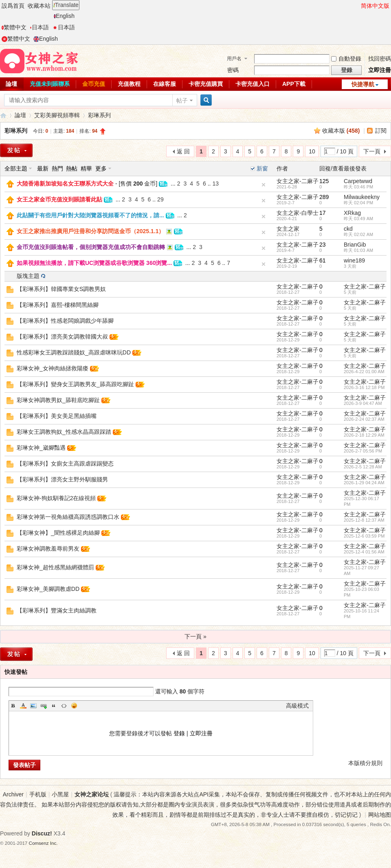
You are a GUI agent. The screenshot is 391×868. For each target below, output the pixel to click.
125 (324, 181)
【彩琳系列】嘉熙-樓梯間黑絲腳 (58, 305)
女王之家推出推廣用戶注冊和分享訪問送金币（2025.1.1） (91, 231)
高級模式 (297, 706)
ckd (348, 229)
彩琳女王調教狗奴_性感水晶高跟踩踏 (64, 432)
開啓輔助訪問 (357, 6)
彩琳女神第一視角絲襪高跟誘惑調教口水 (68, 517)
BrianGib (355, 245)
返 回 (183, 151)
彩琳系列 (99, 115)
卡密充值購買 (206, 84)
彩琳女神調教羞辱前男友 (48, 549)
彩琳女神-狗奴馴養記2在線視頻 (56, 498)
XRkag (352, 213)
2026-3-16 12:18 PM (364, 387)
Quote (54, 706)
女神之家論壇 (3, 115)
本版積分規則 (365, 763)
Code (64, 706)
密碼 (233, 70)
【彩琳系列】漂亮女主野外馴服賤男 (62, 479)
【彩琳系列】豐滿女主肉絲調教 (57, 610)
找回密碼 (380, 59)
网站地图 (380, 815)
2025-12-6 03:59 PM (364, 536)
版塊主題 (28, 276)
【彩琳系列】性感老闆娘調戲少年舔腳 (65, 321)
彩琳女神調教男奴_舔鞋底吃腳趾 (58, 400)
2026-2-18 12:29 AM (364, 435)
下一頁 (372, 151)
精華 (86, 168)
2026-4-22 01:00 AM (364, 372)
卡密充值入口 (253, 84)
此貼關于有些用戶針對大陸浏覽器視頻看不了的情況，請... (90, 215)
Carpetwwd (358, 181)
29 (160, 199)
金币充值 (94, 84)
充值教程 (129, 84)
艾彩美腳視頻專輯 (57, 115)
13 (215, 184)
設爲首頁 (13, 6)
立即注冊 (380, 70)
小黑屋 (60, 794)
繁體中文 (14, 27)
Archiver (13, 794)
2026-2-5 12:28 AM (363, 467)
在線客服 (165, 84)
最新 (43, 168)
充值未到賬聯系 (50, 84)
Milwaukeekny (362, 197)
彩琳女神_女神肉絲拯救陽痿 (53, 368)
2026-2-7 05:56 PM (363, 451)
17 (323, 213)
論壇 (20, 115)
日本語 (39, 27)
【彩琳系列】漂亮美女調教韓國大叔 (62, 337)
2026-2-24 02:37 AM (364, 419)
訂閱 (381, 131)
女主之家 (288, 229)
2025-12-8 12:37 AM (364, 520)
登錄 (179, 733)
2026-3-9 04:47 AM (363, 403)
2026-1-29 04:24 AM (364, 483)
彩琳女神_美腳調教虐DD (48, 589)
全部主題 (16, 168)
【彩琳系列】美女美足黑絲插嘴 (57, 416)
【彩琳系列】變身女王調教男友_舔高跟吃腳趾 (75, 384)
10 (312, 151)
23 (323, 245)
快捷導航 (363, 84)
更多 (101, 168)
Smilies (74, 706)
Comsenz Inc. (43, 843)
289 (324, 197)
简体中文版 (375, 6)
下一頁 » (195, 636)
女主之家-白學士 (298, 213)
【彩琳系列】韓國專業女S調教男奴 (61, 289)
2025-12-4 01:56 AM (364, 552)
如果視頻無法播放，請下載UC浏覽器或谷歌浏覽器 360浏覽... (94, 263)
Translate (66, 5)
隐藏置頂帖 (264, 185)
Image (33, 706)
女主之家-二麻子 (298, 181)
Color (23, 706)
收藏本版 (341, 131)
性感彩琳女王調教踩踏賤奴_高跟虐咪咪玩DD (74, 352)
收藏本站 (39, 6)
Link (44, 706)
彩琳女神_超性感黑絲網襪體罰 (55, 567)
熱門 (57, 168)
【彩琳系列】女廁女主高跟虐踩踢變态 (65, 464)
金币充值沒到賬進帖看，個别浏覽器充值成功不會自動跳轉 (91, 247)
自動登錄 (346, 59)
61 (323, 260)
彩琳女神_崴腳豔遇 (41, 448)
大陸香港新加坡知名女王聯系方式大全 (65, 184)
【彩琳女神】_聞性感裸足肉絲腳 (58, 533)
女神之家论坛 (92, 794)
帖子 (182, 101)
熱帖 (72, 168)
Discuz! (42, 833)
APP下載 (294, 84)
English (64, 16)
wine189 (354, 260)
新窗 (262, 168)
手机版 (38, 794)
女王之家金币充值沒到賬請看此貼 (59, 199)
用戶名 (234, 59)
